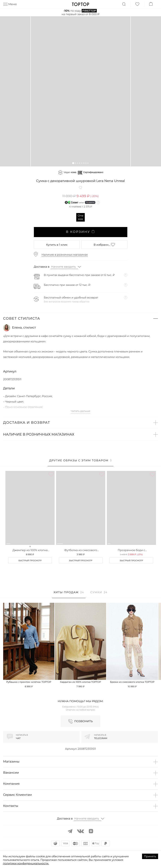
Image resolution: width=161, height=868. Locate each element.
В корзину (80, 232)
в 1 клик (57, 245)
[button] (73, 163)
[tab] (80, 462)
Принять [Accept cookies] (150, 856)
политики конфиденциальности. (26, 863)
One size (80, 217)
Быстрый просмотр (30, 561)
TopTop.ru (81, 4)
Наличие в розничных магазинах (65, 255)
